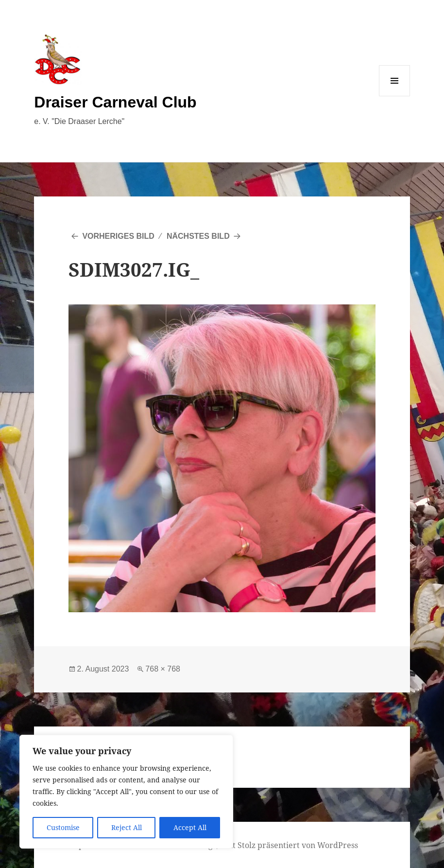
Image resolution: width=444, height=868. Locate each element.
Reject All (127, 827)
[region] (126, 792)
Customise (63, 827)
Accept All (190, 827)
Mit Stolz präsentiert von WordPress (290, 845)
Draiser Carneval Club (115, 102)
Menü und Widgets (395, 96)
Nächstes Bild (198, 236)
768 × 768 (163, 669)
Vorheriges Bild (118, 236)
